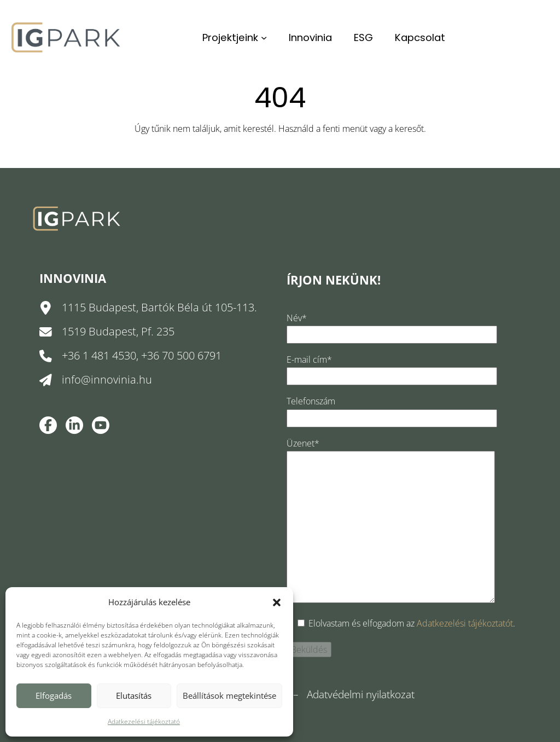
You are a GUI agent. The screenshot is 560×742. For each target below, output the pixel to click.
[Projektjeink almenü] (264, 37)
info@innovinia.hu (107, 379)
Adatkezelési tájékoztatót (465, 623)
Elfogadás (54, 695)
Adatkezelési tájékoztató (144, 721)
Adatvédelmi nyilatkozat (361, 694)
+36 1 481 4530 (99, 355)
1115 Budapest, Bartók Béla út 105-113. (159, 307)
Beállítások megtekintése (229, 695)
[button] (277, 602)
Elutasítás (134, 695)
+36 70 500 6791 (181, 355)
